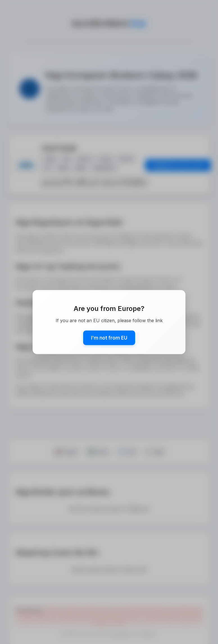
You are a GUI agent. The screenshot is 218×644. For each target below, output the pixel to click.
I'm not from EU (109, 338)
